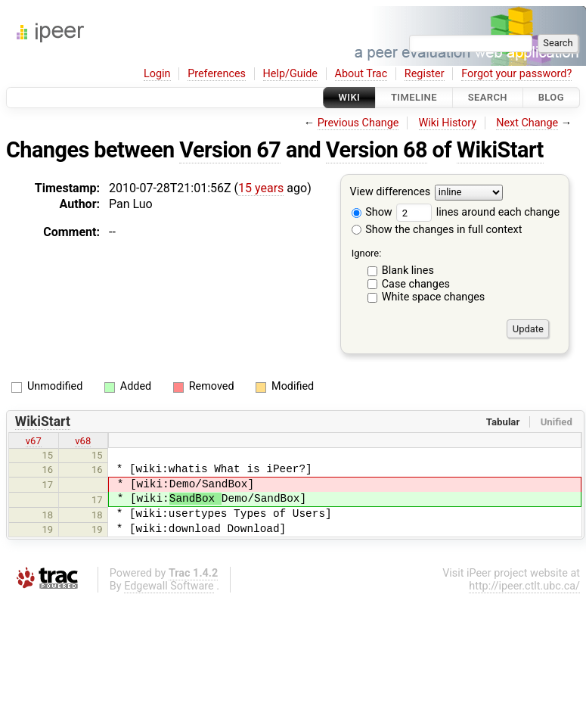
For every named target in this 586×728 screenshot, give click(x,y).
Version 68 (377, 150)
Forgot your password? (516, 74)
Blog (551, 97)
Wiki (350, 97)
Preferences (217, 74)
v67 (34, 441)
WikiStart (500, 150)
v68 (83, 441)
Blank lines (408, 271)
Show (372, 212)
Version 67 (230, 150)
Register (425, 74)
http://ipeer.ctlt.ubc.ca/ (524, 586)
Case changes (416, 284)
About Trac (361, 74)
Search (488, 97)
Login (157, 74)
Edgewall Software (169, 586)
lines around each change (478, 212)
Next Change (527, 123)
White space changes (434, 297)
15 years (261, 188)
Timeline (414, 97)
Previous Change (358, 123)
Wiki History (448, 123)
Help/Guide (290, 74)
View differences (391, 193)
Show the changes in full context (437, 230)
